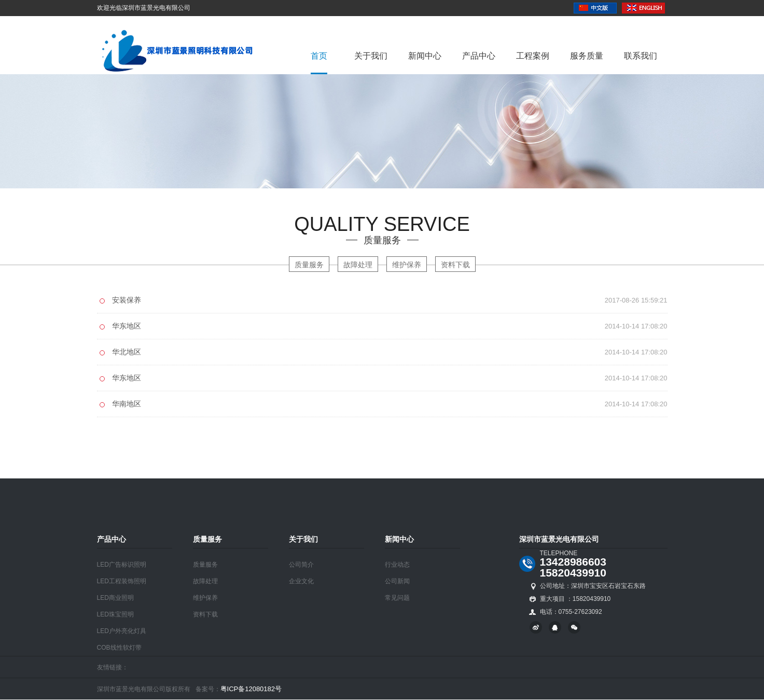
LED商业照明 (115, 598)
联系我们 (641, 56)
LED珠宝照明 (115, 614)
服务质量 (587, 56)
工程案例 (533, 56)
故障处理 (358, 265)
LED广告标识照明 (122, 565)
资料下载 (455, 265)
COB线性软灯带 (119, 648)
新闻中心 (425, 56)
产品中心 (479, 56)
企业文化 (301, 581)
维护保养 (407, 265)
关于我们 (371, 56)
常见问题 (397, 598)
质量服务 (309, 265)
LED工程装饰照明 (122, 581)
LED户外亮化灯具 (122, 631)
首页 (319, 56)
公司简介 (301, 565)
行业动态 (397, 565)
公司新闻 (397, 581)
